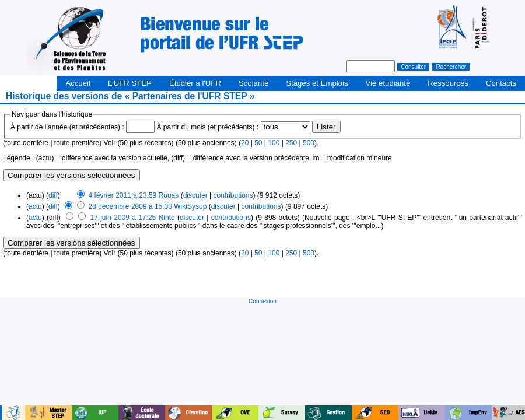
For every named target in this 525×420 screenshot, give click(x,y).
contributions (233, 195)
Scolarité (253, 83)
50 (258, 143)
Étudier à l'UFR (195, 83)
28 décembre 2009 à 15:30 (130, 206)
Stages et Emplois (317, 83)
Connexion (262, 301)
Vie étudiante (388, 83)
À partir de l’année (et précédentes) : (67, 127)
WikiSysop (190, 206)
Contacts (501, 83)
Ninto (167, 218)
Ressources (448, 83)
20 (245, 143)
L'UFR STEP (130, 83)
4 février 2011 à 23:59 (123, 195)
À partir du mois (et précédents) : (207, 127)
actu (35, 206)
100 (274, 143)
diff (53, 195)
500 (309, 143)
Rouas (169, 195)
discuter (195, 195)
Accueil (78, 83)
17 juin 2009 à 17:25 (123, 218)
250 (291, 143)
